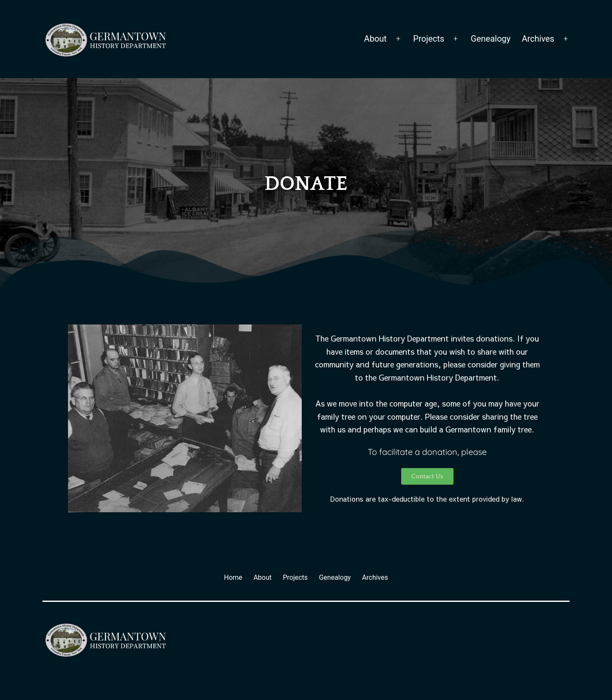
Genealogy (491, 39)
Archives (538, 39)
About (375, 39)
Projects (429, 39)
